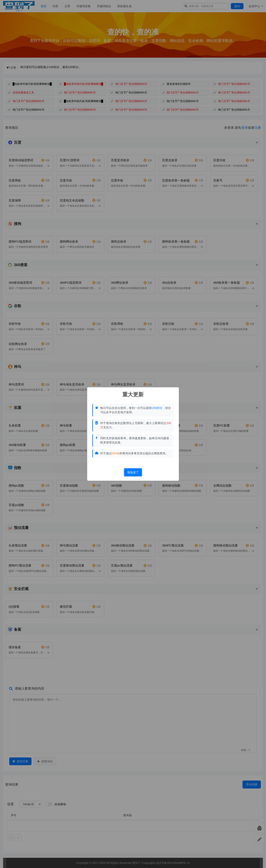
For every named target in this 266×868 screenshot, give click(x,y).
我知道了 (133, 472)
